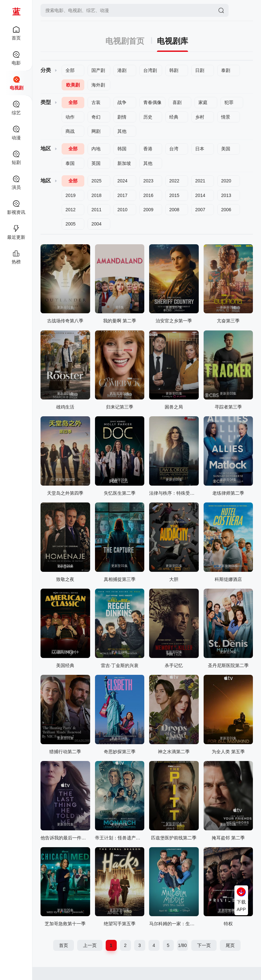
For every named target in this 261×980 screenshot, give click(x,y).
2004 (96, 224)
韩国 (122, 149)
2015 (174, 195)
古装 (96, 102)
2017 (122, 195)
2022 (174, 181)
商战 (70, 131)
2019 (71, 195)
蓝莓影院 (16, 11)
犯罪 (229, 102)
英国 (96, 163)
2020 (226, 181)
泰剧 (226, 70)
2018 (96, 195)
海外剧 (98, 85)
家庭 (203, 102)
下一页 (204, 945)
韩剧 (174, 70)
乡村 (200, 117)
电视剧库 (172, 41)
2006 (226, 210)
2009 (148, 210)
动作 (70, 117)
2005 (71, 224)
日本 (200, 149)
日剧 (200, 70)
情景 (226, 117)
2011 (96, 210)
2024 (122, 181)
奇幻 (96, 117)
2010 (122, 210)
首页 (64, 945)
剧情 (122, 117)
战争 (122, 102)
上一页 (90, 945)
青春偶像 (152, 102)
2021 (200, 181)
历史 (148, 117)
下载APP (241, 905)
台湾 (174, 149)
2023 (148, 181)
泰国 (70, 163)
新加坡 (124, 163)
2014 (200, 195)
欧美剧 (73, 85)
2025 (96, 181)
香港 (148, 149)
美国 (226, 149)
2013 (226, 195)
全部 (70, 70)
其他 (122, 131)
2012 (71, 210)
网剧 (96, 131)
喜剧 (177, 102)
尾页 (230, 945)
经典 (174, 117)
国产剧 (98, 70)
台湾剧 (150, 70)
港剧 (122, 70)
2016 (148, 195)
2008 (174, 210)
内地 (96, 149)
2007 (200, 210)
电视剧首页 (129, 41)
